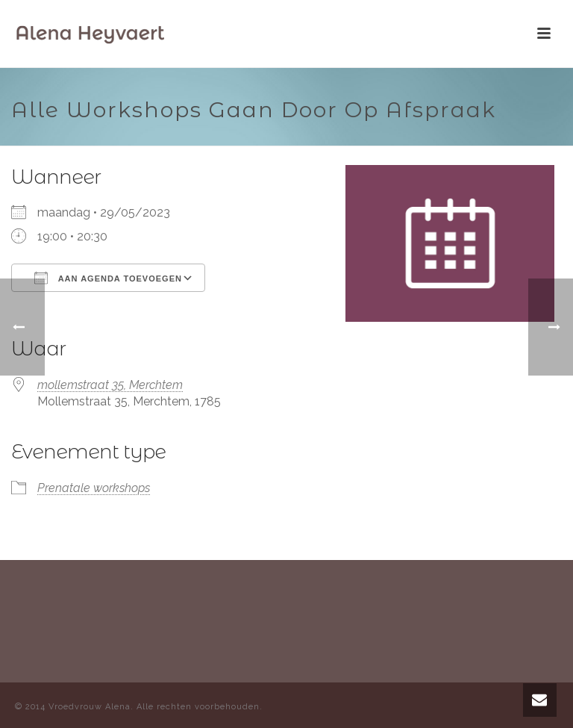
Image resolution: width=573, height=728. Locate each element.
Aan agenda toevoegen (108, 278)
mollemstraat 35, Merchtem (110, 385)
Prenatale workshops (94, 488)
